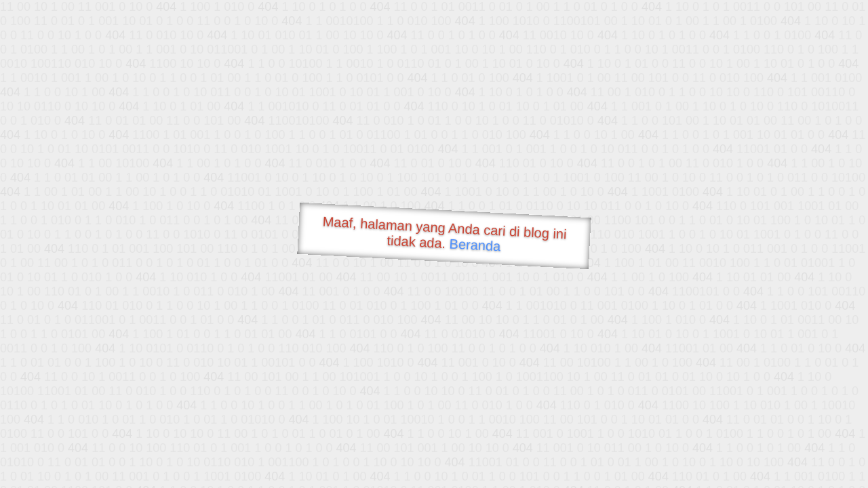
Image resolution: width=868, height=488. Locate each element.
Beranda (475, 245)
